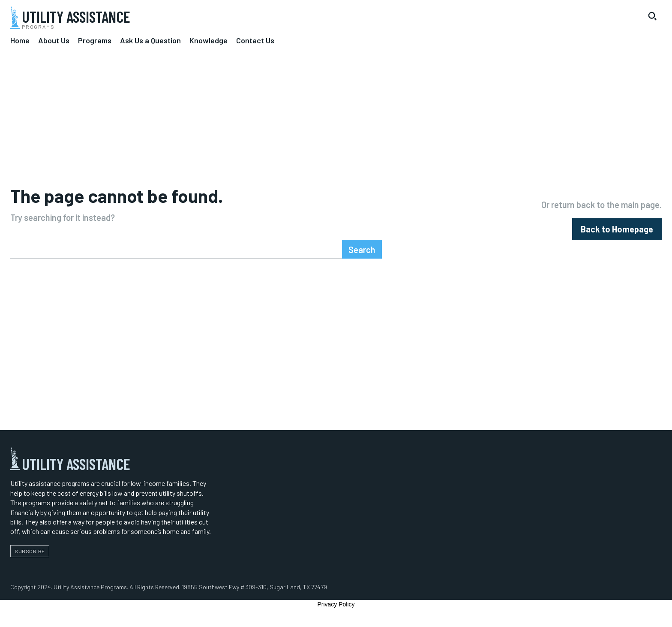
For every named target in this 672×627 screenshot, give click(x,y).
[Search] (362, 258)
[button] (652, 16)
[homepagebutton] (617, 234)
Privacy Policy (336, 613)
